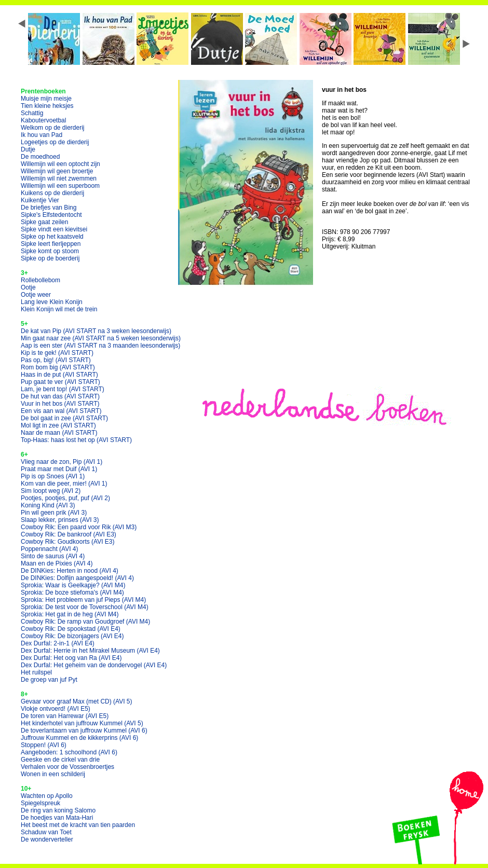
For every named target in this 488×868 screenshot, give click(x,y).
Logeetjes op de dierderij (55, 142)
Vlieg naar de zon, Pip (62, 462)
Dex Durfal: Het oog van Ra (71, 658)
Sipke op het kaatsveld (52, 237)
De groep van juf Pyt (49, 680)
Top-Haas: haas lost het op (76, 440)
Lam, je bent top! (63, 389)
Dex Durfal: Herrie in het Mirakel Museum (90, 651)
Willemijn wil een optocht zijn (60, 164)
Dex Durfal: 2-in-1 (58, 643)
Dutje (28, 149)
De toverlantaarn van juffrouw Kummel (84, 731)
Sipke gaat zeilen (44, 222)
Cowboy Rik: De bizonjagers (72, 636)
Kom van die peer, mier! (64, 484)
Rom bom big (58, 367)
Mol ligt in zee (58, 425)
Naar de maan (59, 433)
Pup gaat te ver (60, 382)
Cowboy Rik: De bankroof (69, 534)
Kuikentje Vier (40, 200)
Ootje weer (36, 295)
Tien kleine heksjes (47, 106)
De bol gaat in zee (64, 418)
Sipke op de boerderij (50, 258)
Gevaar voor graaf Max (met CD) (77, 701)
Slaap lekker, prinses (60, 520)
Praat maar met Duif (59, 469)
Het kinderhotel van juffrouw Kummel (82, 723)
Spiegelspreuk (40, 803)
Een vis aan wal (61, 411)
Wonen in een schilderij (53, 774)
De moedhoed (40, 157)
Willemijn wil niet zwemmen (59, 178)
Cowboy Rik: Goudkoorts (68, 542)
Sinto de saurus (53, 556)
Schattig (32, 113)
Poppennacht (50, 549)
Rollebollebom (40, 280)
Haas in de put (59, 375)
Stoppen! (44, 745)
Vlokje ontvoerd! (56, 709)
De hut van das (60, 396)
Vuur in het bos (60, 404)
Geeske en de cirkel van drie (60, 760)
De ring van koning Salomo (58, 810)
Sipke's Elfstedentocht (51, 215)
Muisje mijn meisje (46, 99)
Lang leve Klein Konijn (52, 302)
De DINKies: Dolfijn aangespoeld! (77, 578)
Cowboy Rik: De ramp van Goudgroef (85, 622)
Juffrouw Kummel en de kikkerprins (79, 738)
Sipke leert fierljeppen (51, 244)
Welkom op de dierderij (53, 128)
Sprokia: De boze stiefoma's (72, 593)
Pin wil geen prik (54, 513)
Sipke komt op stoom (50, 251)
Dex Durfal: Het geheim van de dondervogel (94, 665)
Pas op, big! (56, 360)
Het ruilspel (36, 672)
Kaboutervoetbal (43, 120)
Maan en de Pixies (57, 563)
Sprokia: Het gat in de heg (70, 614)
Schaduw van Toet (46, 832)
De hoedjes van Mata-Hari (57, 818)
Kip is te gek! (57, 353)
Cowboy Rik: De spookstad (71, 629)
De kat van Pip (96, 331)
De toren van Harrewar (65, 716)
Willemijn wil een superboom (60, 186)
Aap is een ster (100, 346)
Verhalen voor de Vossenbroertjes (67, 767)
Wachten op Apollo (47, 796)
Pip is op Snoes (53, 476)
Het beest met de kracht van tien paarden (78, 825)
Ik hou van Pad (42, 135)
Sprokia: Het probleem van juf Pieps (83, 600)
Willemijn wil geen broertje (57, 171)
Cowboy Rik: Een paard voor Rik (79, 527)
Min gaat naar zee (101, 338)
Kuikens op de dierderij (52, 193)
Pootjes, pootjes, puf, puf (65, 498)
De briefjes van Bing (49, 208)
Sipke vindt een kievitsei (54, 229)
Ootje (28, 287)
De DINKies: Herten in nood (70, 571)
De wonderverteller (47, 839)
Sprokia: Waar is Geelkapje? (73, 585)
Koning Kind (48, 505)
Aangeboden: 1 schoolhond (69, 752)
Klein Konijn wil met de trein (59, 309)
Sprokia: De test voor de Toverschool (85, 607)
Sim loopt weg (51, 491)
